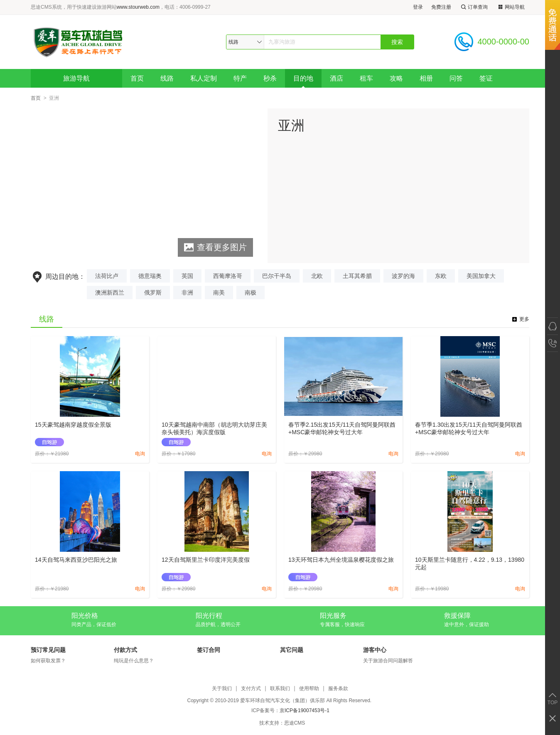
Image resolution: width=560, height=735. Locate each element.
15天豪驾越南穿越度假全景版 (73, 425)
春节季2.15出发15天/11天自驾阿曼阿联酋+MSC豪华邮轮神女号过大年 (342, 428)
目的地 (303, 78)
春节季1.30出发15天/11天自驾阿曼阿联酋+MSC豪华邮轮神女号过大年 (469, 428)
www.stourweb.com (138, 7)
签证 (486, 78)
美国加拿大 (481, 276)
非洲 (187, 293)
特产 (240, 78)
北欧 (317, 276)
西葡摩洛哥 (228, 276)
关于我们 (222, 689)
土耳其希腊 (357, 276)
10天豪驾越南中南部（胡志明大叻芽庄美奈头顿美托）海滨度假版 (214, 428)
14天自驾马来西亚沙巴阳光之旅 (76, 560)
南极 (251, 293)
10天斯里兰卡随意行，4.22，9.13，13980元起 (470, 563)
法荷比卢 (107, 276)
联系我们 (280, 689)
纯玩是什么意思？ (134, 661)
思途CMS (295, 723)
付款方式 (125, 650)
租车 (366, 78)
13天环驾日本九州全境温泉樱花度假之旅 (341, 560)
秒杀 (270, 78)
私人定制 (204, 78)
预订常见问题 (48, 650)
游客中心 (375, 650)
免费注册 (441, 7)
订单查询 (474, 7)
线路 (167, 78)
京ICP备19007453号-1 (305, 710)
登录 (418, 7)
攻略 (396, 78)
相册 (426, 78)
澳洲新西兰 (110, 293)
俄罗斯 (153, 293)
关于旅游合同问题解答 (388, 661)
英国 (187, 276)
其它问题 (292, 650)
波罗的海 (403, 276)
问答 (456, 78)
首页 (137, 78)
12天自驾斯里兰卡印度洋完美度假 (206, 560)
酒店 (336, 78)
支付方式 (251, 689)
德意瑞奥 (150, 276)
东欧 (441, 276)
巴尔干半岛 (277, 276)
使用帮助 (309, 689)
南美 (219, 293)
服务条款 (338, 689)
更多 (524, 319)
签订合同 (209, 650)
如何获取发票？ (48, 661)
